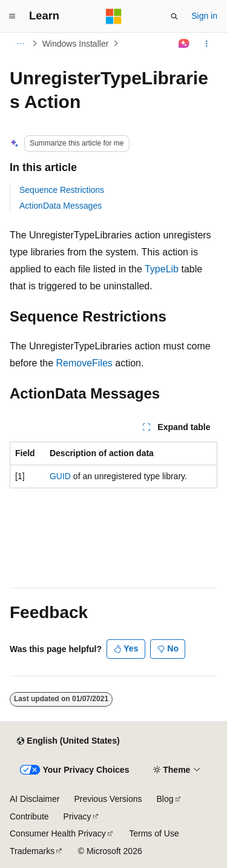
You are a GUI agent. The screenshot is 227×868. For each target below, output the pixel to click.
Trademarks (32, 851)
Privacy (77, 816)
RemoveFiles (84, 363)
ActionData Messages (61, 206)
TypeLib (162, 269)
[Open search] (174, 16)
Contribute (29, 816)
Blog (165, 799)
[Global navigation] (12, 16)
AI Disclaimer (35, 799)
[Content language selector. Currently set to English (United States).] (68, 741)
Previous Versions (108, 799)
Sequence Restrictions (62, 190)
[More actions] (207, 44)
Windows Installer (76, 44)
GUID (60, 476)
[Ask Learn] (184, 44)
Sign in (204, 16)
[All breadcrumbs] (20, 44)
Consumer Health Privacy (58, 833)
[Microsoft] (114, 16)
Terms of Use (154, 833)
